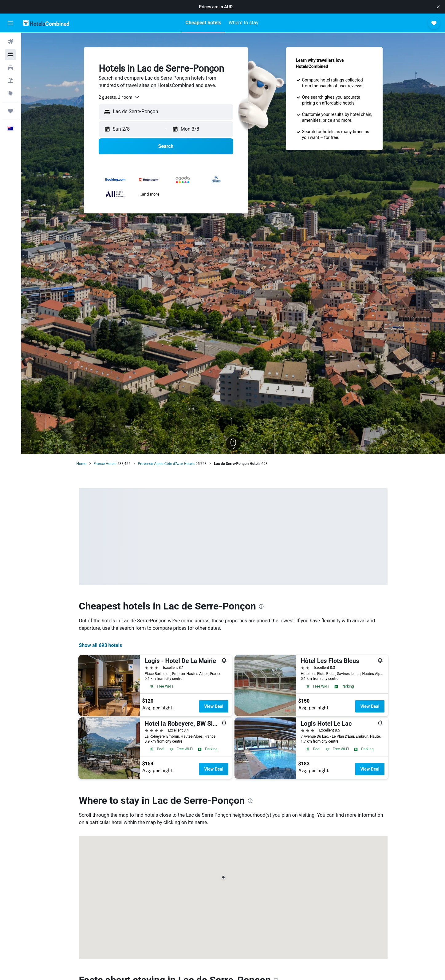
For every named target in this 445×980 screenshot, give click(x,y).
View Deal (214, 706)
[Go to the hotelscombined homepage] (46, 23)
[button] (438, 7)
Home (81, 464)
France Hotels (105, 464)
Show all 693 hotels (101, 645)
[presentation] (261, 606)
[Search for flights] (10, 42)
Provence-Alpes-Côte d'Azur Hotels (166, 464)
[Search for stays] (10, 55)
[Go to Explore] (10, 93)
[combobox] (119, 97)
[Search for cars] (10, 68)
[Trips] (10, 111)
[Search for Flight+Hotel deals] (10, 81)
